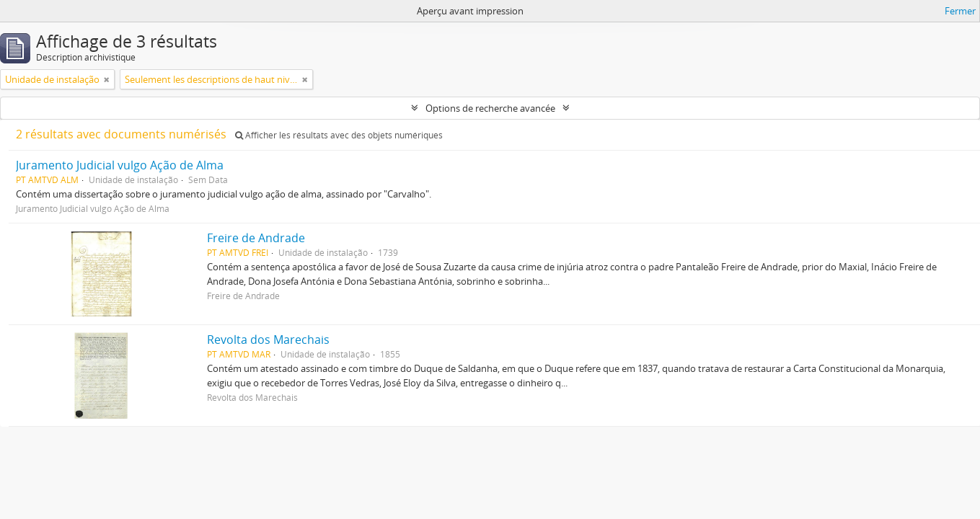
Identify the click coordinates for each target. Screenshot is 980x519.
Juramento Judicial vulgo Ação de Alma (120, 165)
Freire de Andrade (256, 238)
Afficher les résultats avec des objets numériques (339, 135)
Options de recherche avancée (490, 108)
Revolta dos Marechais (268, 340)
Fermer (960, 11)
